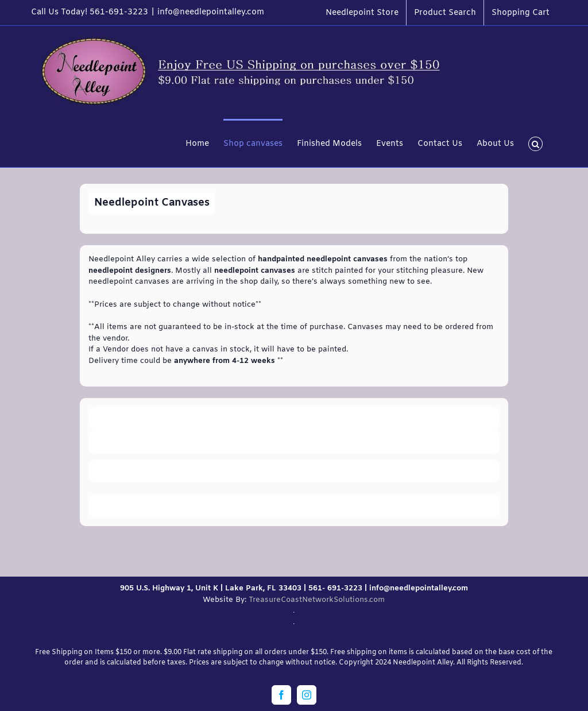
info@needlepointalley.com (211, 12)
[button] (535, 143)
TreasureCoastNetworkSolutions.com (317, 600)
